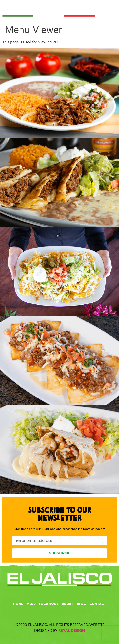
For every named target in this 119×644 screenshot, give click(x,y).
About (68, 604)
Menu (31, 604)
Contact (98, 604)
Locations (49, 604)
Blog (81, 604)
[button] (107, 8)
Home (18, 604)
